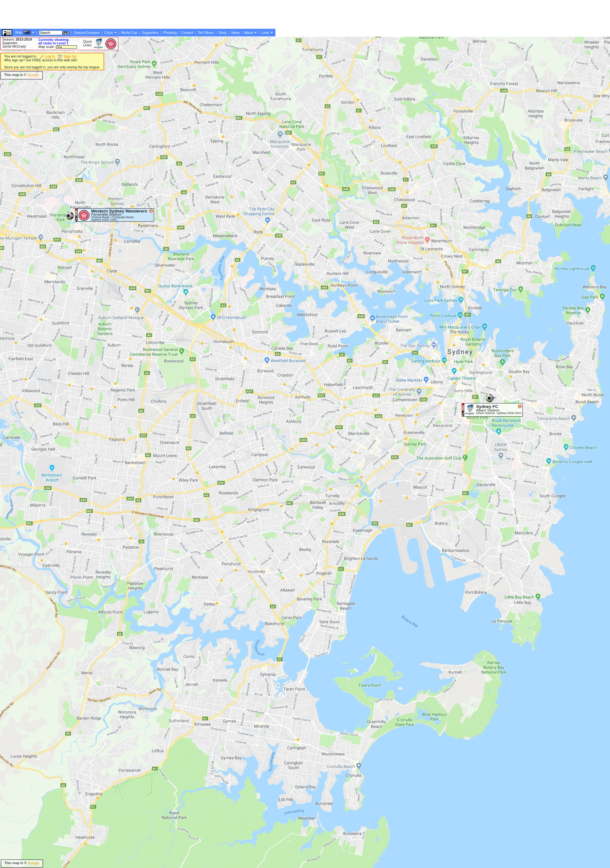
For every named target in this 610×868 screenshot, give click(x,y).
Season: (17, 39)
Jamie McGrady (14, 46)
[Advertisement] (116, 177)
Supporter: (10, 43)
